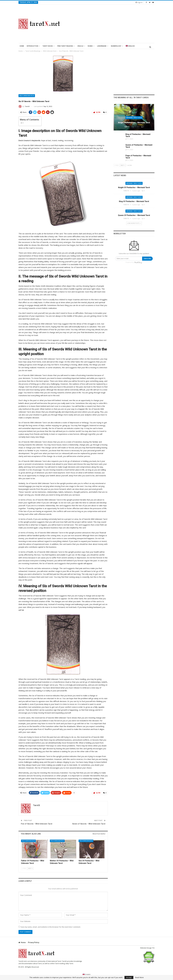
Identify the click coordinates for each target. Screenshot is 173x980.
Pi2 (153, 947)
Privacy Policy (34, 942)
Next (30, 868)
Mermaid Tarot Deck (134, 118)
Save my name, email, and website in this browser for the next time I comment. (51, 926)
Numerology (116, 46)
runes (90, 46)
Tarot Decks (48, 46)
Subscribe (147, 259)
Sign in (139, 2)
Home (22, 46)
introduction (32, 46)
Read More (139, 977)
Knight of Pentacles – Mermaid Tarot (134, 123)
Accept (129, 977)
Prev (24, 868)
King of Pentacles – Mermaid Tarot (134, 201)
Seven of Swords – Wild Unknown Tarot (89, 823)
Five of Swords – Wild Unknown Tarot (37, 823)
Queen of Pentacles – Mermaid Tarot (134, 215)
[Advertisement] (110, 24)
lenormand (102, 46)
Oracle (80, 46)
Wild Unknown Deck (27, 96)
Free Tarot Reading (65, 46)
